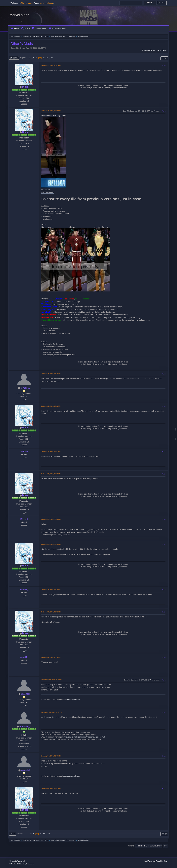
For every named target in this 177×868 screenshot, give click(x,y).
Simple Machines (29, 864)
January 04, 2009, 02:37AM (51, 756)
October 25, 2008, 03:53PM (51, 474)
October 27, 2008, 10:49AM (51, 544)
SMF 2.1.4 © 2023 (16, 864)
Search (26, 29)
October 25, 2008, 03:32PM (51, 406)
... (32, 58)
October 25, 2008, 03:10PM (51, 374)
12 (44, 58)
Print (164, 58)
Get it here (46, 190)
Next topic (162, 50)
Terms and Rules (154, 861)
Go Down (14, 58)
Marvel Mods (19, 15)
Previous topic (148, 50)
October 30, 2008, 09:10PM (51, 657)
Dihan (25, 87)
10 (36, 58)
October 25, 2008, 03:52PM (51, 451)
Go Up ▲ (164, 861)
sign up (50, 3)
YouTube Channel (57, 29)
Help (145, 861)
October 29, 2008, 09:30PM (51, 590)
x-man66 (25, 388)
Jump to (131, 846)
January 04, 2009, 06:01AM (51, 788)
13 (47, 58)
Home (15, 29)
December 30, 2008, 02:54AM (52, 680)
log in (42, 3)
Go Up (13, 834)
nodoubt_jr (25, 726)
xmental (25, 694)
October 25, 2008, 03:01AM (51, 65)
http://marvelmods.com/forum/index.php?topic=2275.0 (84, 737)
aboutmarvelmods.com (72, 700)
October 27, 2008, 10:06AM (51, 519)
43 (52, 58)
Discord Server (39, 29)
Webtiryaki (21, 861)
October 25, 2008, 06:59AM (51, 111)
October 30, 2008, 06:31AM (51, 612)
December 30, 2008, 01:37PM (52, 712)
